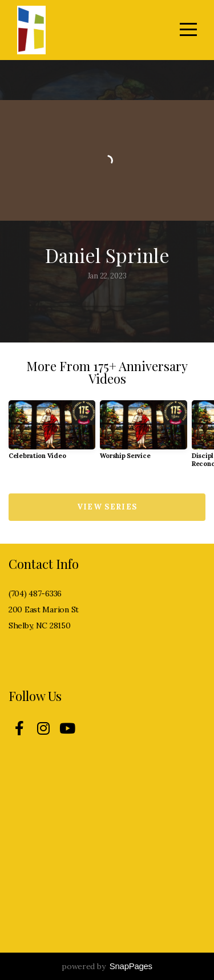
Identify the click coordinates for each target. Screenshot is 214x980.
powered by (107, 966)
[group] (52, 434)
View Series (107, 507)
